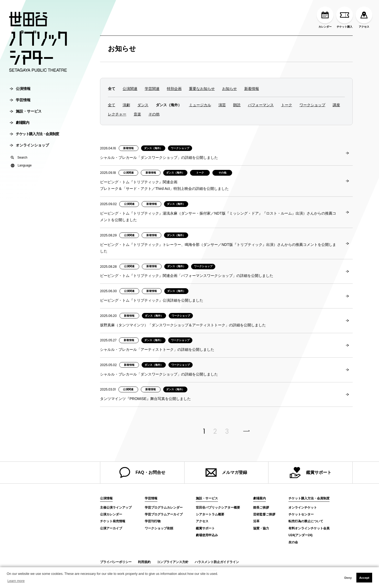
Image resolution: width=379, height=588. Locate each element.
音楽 (137, 114)
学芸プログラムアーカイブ (164, 514)
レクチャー (117, 114)
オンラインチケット (303, 508)
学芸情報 (20, 103)
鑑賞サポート (311, 473)
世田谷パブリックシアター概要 (218, 508)
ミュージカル (200, 105)
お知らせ (122, 49)
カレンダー (325, 17)
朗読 (237, 105)
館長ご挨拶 (261, 508)
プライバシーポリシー (116, 562)
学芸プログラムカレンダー (164, 508)
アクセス (364, 17)
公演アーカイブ (111, 528)
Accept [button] (364, 578)
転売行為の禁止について (306, 521)
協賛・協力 (261, 528)
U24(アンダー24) (300, 535)
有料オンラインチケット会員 (309, 528)
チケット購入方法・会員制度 (34, 137)
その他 (154, 114)
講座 (336, 105)
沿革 (256, 521)
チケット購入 (345, 17)
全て (112, 105)
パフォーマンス (261, 105)
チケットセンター (301, 514)
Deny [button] (348, 578)
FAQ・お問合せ (142, 473)
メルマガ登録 (226, 473)
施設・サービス (26, 114)
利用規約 (144, 562)
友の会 (293, 542)
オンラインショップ (29, 148)
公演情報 (20, 92)
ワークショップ (312, 105)
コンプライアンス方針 (173, 562)
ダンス (143, 105)
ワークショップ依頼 (159, 528)
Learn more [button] (16, 581)
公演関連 (130, 89)
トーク (287, 105)
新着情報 (252, 89)
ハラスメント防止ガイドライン (217, 562)
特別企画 (174, 89)
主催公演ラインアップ (116, 508)
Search (19, 161)
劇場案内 (19, 126)
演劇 (126, 105)
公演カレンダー (111, 514)
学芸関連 (152, 89)
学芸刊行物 (153, 521)
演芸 (222, 105)
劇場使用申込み (207, 535)
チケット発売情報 (113, 521)
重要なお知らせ (202, 89)
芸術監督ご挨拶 (264, 514)
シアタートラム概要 (210, 514)
